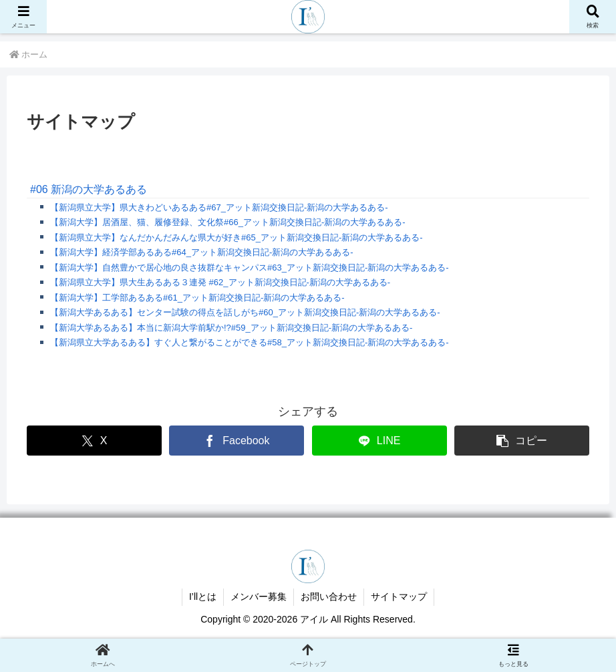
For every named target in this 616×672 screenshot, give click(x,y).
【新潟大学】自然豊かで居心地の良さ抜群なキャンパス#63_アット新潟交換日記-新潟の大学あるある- (250, 268)
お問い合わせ (329, 597)
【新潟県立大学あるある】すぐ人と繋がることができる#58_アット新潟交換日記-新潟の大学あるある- (250, 342)
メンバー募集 (259, 597)
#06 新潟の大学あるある (89, 189)
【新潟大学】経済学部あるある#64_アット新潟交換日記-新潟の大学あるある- (202, 252)
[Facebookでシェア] (237, 441)
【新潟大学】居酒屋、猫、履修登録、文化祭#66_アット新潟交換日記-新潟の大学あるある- (228, 222)
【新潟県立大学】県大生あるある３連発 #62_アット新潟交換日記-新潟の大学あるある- (220, 282)
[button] (522, 441)
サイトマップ (399, 597)
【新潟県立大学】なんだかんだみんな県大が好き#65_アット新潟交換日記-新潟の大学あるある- (237, 237)
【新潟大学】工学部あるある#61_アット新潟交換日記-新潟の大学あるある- (197, 298)
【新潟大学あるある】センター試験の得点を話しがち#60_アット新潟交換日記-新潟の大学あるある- (245, 312)
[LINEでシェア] (379, 441)
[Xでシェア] (94, 441)
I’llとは (203, 597)
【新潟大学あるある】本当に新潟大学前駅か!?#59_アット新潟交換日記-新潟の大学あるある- (231, 328)
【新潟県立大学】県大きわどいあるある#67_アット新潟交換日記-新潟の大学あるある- (219, 207)
